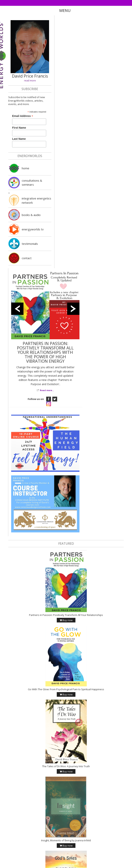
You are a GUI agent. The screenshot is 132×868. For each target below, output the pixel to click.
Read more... (47, 390)
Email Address (23, 116)
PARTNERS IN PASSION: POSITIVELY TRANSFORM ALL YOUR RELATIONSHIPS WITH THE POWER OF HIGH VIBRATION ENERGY (45, 352)
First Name (19, 128)
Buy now (66, 619)
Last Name (19, 139)
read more (30, 81)
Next (73, 309)
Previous (17, 309)
